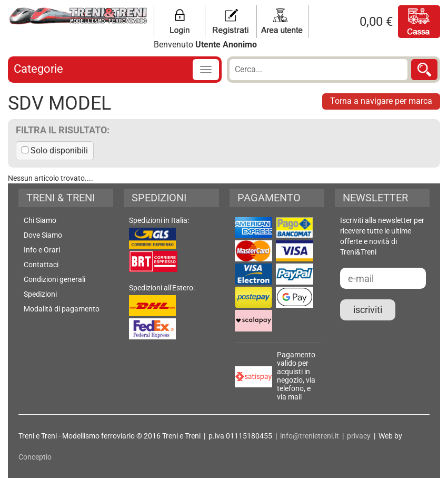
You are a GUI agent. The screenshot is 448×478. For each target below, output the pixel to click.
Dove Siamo (43, 235)
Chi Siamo (40, 220)
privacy (359, 436)
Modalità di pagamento (62, 309)
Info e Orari (42, 250)
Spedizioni (40, 294)
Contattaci (41, 265)
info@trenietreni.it (310, 436)
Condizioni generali (54, 279)
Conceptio (35, 457)
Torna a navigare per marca (381, 101)
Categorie (38, 69)
